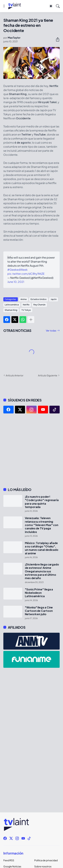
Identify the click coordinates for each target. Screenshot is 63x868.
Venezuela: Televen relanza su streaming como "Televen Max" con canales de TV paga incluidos (42, 525)
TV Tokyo (26, 310)
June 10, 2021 (16, 282)
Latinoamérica (12, 305)
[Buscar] (58, 6)
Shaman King (11, 310)
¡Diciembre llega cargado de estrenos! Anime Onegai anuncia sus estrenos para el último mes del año (42, 571)
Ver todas (51, 331)
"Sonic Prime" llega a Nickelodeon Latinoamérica (39, 593)
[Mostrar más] (31, 320)
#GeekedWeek (17, 270)
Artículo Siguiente (48, 375)
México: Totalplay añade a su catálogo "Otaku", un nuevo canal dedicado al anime (42, 548)
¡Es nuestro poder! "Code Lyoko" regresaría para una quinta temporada (42, 502)
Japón (54, 299)
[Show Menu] (4, 6)
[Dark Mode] (51, 6)
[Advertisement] (32, 450)
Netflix (26, 305)
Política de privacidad (46, 860)
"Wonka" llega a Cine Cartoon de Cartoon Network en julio (39, 611)
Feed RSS (9, 860)
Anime (24, 299)
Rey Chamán (39, 305)
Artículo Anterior (15, 375)
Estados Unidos (39, 299)
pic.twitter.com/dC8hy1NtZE (26, 274)
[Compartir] (56, 39)
